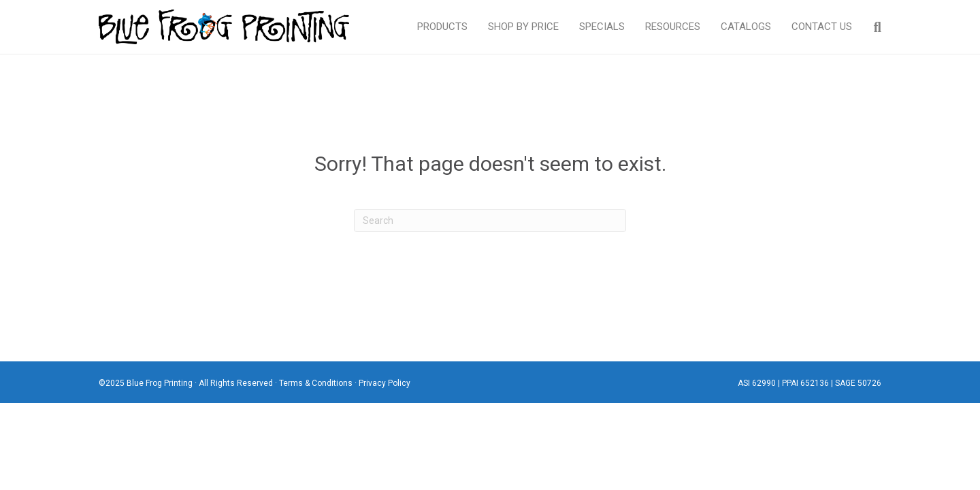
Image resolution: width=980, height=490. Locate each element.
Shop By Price (523, 27)
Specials (602, 27)
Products (442, 27)
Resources (673, 27)
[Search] (872, 27)
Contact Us (822, 27)
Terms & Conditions (316, 383)
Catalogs (746, 27)
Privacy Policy (385, 383)
